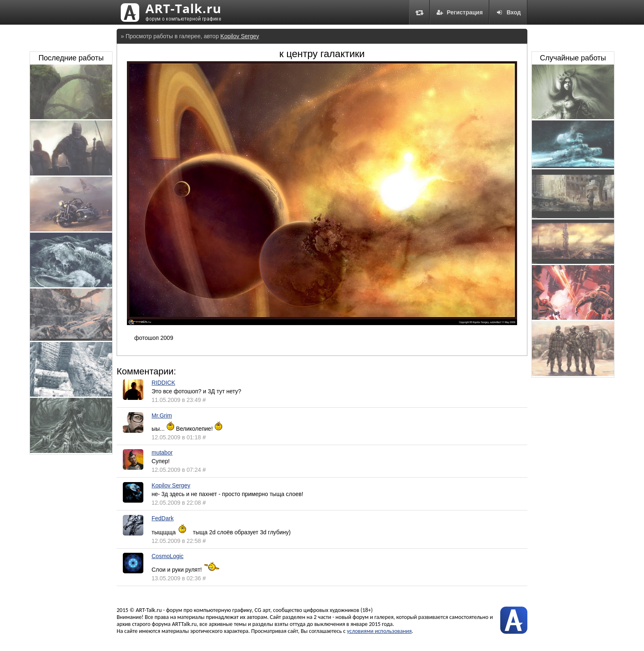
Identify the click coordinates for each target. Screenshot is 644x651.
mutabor (162, 452)
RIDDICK (163, 383)
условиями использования (379, 631)
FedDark (163, 518)
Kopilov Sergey (240, 36)
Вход (508, 12)
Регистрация (460, 12)
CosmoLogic (168, 556)
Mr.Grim (162, 416)
